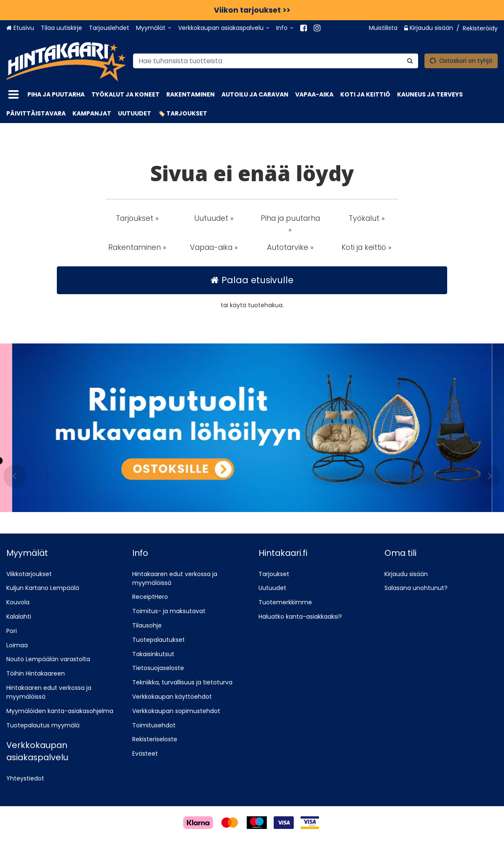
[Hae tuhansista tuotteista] (276, 60)
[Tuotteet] (13, 95)
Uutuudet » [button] (214, 218)
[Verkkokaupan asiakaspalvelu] (224, 28)
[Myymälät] (154, 28)
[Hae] (410, 60)
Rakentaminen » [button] (137, 247)
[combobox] (276, 60)
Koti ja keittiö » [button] (367, 247)
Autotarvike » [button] (290, 247)
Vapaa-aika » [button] (214, 247)
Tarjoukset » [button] (137, 218)
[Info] (285, 28)
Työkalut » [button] (367, 218)
